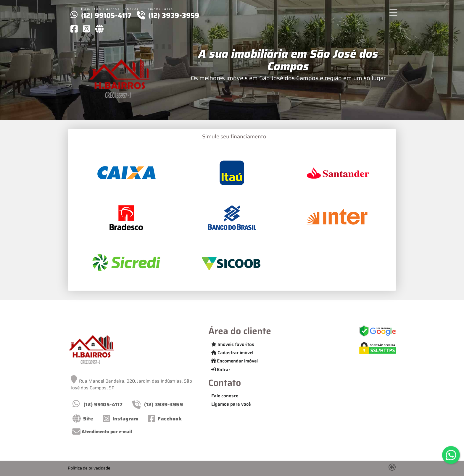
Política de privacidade (89, 468)
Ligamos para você (231, 404)
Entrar (221, 370)
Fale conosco (225, 396)
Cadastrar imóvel (232, 353)
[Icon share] (74, 29)
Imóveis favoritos (233, 344)
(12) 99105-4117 (106, 15)
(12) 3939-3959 (174, 15)
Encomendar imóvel (235, 361)
